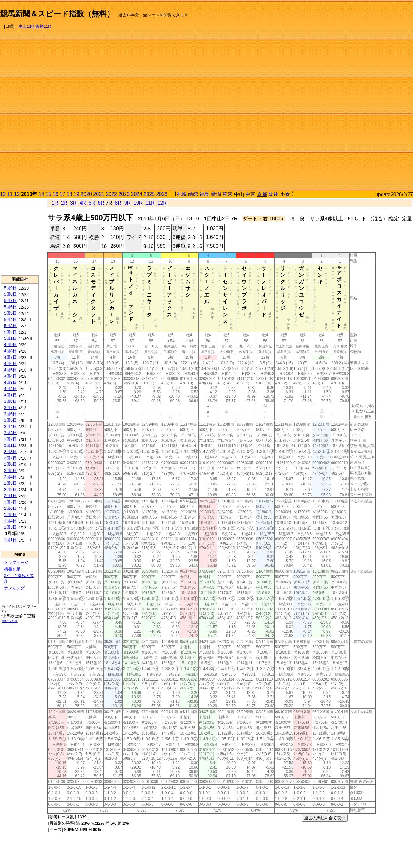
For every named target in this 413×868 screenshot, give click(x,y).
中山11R (26, 26)
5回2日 (10, 332)
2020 (86, 194)
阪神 (273, 194)
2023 (124, 194)
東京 (227, 194)
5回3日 (10, 326)
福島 (204, 194)
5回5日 (10, 313)
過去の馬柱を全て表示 (325, 818)
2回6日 (10, 464)
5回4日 (10, 319)
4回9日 (10, 345)
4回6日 (10, 363)
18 (70, 194)
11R (150, 203)
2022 (111, 194)
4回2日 (10, 389)
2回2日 (10, 489)
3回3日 (10, 433)
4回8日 (10, 351)
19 (76, 194)
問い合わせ (10, 621)
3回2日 (10, 439)
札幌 (182, 194)
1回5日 (10, 515)
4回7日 (10, 357)
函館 (193, 194)
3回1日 (10, 445)
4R (82, 203)
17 (63, 194)
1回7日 (10, 502)
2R (64, 203)
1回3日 (10, 527)
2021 (99, 194)
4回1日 (10, 395)
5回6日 (10, 307)
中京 (250, 194)
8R (118, 203)
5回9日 (10, 288)
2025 (149, 194)
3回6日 (10, 414)
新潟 (216, 194)
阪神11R (43, 26)
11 (10, 194)
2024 (137, 194)
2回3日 (10, 483)
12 (17, 194)
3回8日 (10, 401)
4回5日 (10, 370)
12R (162, 203)
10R (138, 203)
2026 (162, 194)
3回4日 (10, 426)
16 (55, 194)
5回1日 (10, 338)
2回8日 (10, 452)
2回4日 (10, 477)
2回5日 (10, 471)
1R (55, 203)
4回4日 (10, 376)
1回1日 (10, 540)
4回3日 (10, 382)
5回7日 (10, 301)
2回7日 (10, 458)
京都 (262, 194)
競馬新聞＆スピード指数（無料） (57, 14)
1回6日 (10, 508)
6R (101, 203)
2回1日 (10, 496)
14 (42, 194)
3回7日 (10, 408)
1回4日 (10, 521)
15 (48, 194)
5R (92, 203)
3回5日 (10, 420)
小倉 (285, 194)
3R (73, 203)
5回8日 (10, 294)
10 (3, 194)
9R (127, 203)
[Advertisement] (386, 96)
